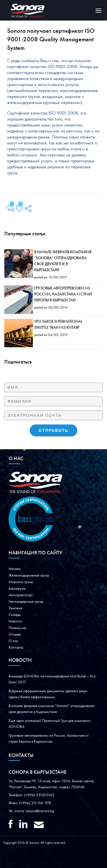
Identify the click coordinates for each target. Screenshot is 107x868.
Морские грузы (21, 582)
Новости (15, 621)
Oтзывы (15, 634)
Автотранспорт (21, 595)
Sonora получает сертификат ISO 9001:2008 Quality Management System (51, 40)
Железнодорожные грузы (29, 575)
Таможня (15, 608)
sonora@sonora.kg (40, 811)
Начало (15, 569)
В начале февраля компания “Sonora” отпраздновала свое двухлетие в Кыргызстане (63, 261)
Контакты (16, 648)
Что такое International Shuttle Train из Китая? (58, 325)
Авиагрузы (17, 589)
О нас (13, 641)
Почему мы (17, 628)
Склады (15, 615)
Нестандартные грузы (26, 602)
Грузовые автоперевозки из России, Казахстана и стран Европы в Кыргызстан (63, 294)
